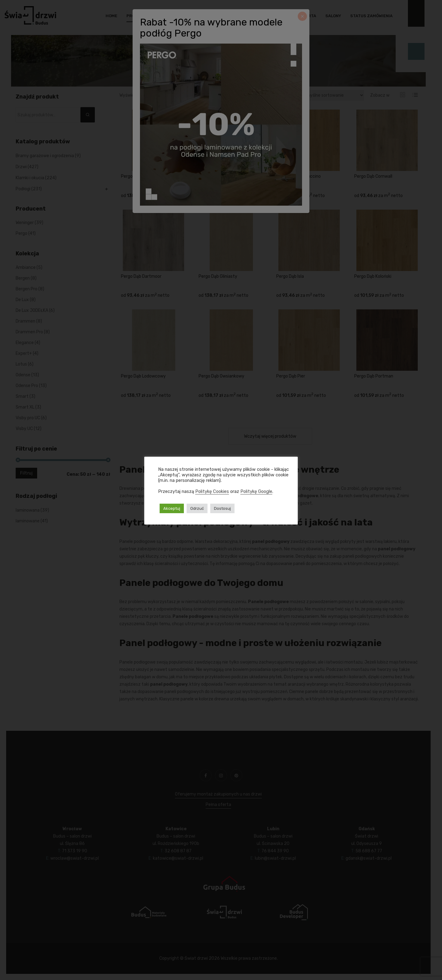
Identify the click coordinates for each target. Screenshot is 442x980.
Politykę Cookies (212, 491)
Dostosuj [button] (222, 508)
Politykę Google (256, 491)
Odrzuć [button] (197, 508)
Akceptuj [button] (172, 508)
